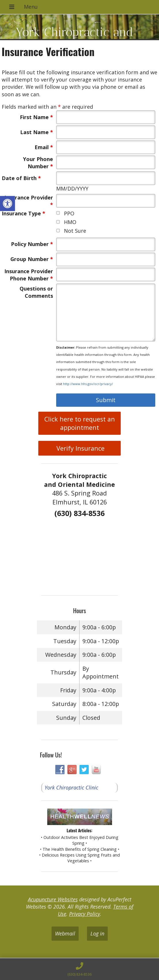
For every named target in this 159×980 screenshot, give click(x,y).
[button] (7, 204)
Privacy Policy (85, 914)
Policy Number (32, 244)
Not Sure (75, 231)
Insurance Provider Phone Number (29, 275)
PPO (69, 213)
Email (44, 147)
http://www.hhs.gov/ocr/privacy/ (88, 384)
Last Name (37, 132)
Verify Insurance (80, 448)
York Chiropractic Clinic (71, 787)
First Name (36, 117)
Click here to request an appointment (80, 423)
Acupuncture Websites (53, 899)
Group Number (32, 259)
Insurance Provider (29, 201)
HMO (70, 222)
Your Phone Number (38, 163)
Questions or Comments (36, 292)
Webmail (65, 933)
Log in (97, 933)
